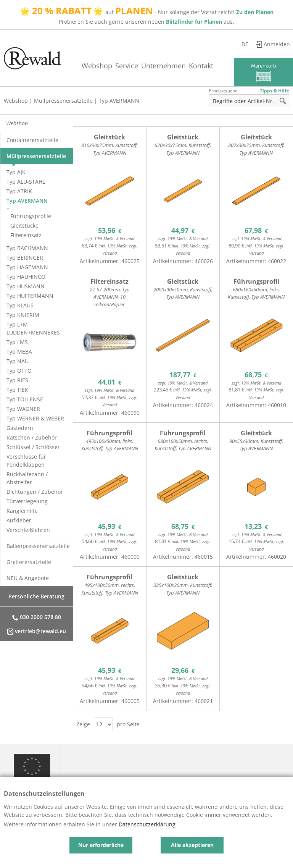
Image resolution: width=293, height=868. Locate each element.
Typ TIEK (17, 390)
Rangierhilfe (22, 511)
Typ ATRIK (19, 191)
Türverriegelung (27, 501)
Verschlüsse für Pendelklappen (26, 461)
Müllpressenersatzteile (63, 101)
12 (99, 724)
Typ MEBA (19, 352)
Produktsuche (223, 91)
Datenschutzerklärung (147, 824)
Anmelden (277, 44)
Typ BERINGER (25, 258)
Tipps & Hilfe (274, 91)
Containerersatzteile (32, 140)
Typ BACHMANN (27, 248)
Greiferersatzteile (29, 562)
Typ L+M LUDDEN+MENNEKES (33, 328)
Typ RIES (17, 380)
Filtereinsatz (26, 235)
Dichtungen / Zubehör (35, 492)
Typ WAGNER (23, 409)
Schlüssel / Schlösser (33, 447)
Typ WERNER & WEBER (35, 418)
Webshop (97, 66)
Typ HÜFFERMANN (30, 296)
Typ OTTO (19, 371)
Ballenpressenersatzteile (38, 546)
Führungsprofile (31, 216)
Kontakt (201, 66)
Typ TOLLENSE (25, 399)
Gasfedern (20, 428)
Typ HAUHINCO (26, 277)
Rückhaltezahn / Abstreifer (27, 478)
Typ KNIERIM (23, 315)
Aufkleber (19, 520)
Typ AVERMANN (119, 101)
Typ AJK (16, 172)
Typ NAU (18, 361)
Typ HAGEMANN (27, 267)
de (245, 44)
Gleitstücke (24, 225)
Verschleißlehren (28, 530)
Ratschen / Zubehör (32, 437)
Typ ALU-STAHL (26, 182)
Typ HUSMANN (26, 286)
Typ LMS (17, 342)
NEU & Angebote (28, 578)
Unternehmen (163, 66)
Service (127, 66)
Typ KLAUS (20, 305)
